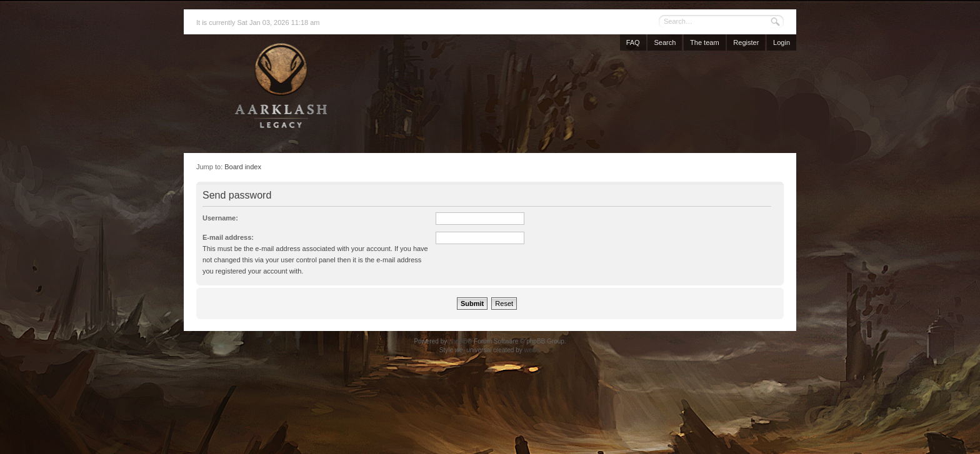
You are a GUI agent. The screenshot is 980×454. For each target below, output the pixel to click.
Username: (220, 218)
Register (746, 42)
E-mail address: (228, 237)
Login (782, 42)
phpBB (458, 341)
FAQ (633, 42)
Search (665, 42)
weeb (531, 350)
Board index (243, 167)
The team (704, 42)
